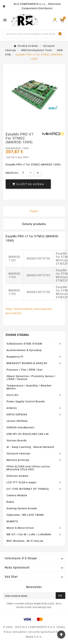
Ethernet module (17, 476)
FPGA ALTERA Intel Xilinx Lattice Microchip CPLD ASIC (28, 468)
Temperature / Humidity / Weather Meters (29, 387)
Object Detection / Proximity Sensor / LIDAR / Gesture (31, 378)
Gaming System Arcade (22, 508)
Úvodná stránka (17, 335)
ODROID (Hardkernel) (20, 427)
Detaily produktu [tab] (34, 224)
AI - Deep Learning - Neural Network (30, 447)
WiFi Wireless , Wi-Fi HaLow (25, 541)
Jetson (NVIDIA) (17, 421)
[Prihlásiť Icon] (55, 20)
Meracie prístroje (18, 460)
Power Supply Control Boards (26, 401)
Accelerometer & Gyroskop (24, 350)
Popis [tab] (34, 211)
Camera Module (17, 495)
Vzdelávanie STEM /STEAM (24, 344)
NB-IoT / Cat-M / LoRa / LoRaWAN (29, 534)
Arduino (12, 408)
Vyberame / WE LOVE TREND (25, 515)
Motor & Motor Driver (20, 528)
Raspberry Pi (15, 357)
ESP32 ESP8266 (17, 414)
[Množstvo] (23, 173)
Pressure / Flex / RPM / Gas (25, 370)
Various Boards (17, 440)
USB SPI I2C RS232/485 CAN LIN (28, 434)
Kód (8, 148)
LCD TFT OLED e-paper (22, 482)
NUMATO (12, 521)
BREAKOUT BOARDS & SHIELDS (27, 363)
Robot (10, 502)
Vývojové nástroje (18, 453)
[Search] (60, 34)
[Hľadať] (29, 34)
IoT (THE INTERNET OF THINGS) (28, 489)
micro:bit (13, 395)
